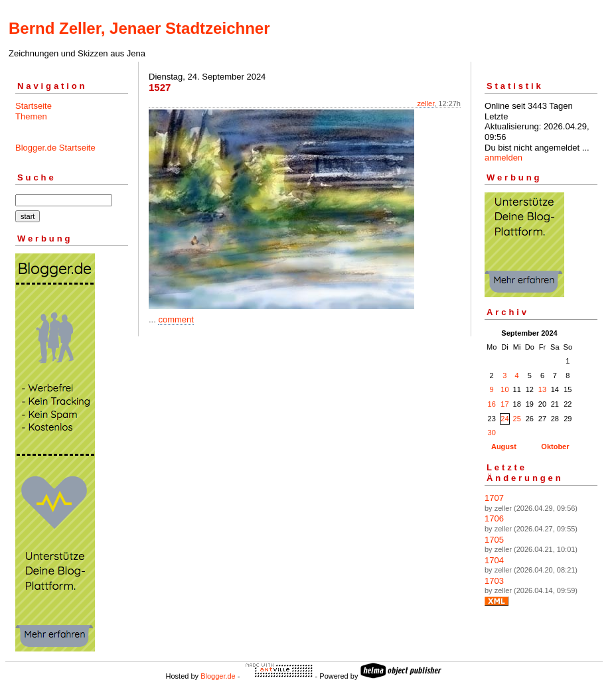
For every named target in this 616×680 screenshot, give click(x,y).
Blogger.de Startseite (55, 148)
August (504, 446)
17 (504, 404)
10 (504, 389)
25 (517, 419)
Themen (31, 116)
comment (176, 319)
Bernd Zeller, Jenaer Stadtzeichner (139, 28)
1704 (494, 560)
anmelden (503, 158)
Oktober (555, 446)
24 (504, 419)
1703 (494, 581)
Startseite (34, 106)
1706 (494, 518)
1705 (494, 540)
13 (542, 389)
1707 (494, 498)
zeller (426, 103)
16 (492, 404)
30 (492, 433)
